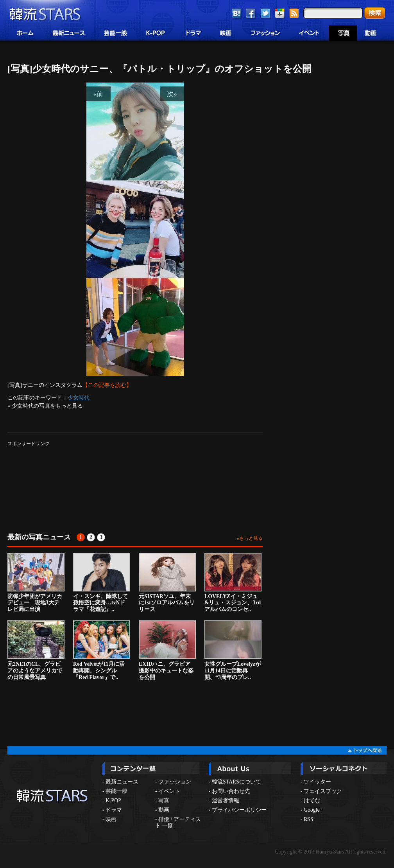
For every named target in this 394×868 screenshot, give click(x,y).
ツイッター (317, 782)
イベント (169, 791)
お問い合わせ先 (231, 791)
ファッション (175, 782)
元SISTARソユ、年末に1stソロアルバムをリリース (167, 583)
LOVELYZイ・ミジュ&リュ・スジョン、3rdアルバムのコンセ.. (233, 583)
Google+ (313, 810)
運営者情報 (226, 801)
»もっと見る (250, 538)
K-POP (113, 801)
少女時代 (79, 397)
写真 (164, 801)
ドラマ (114, 810)
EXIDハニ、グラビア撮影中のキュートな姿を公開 (167, 650)
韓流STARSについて (236, 782)
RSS (309, 819)
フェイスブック (323, 791)
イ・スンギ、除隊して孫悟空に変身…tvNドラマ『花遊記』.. (102, 583)
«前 (98, 94)
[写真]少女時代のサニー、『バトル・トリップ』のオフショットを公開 (159, 69)
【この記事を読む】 (107, 385)
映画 (111, 819)
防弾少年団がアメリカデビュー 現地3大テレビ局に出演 (36, 583)
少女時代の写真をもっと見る (47, 406)
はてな (312, 801)
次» (172, 94)
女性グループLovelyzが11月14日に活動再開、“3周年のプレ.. (233, 650)
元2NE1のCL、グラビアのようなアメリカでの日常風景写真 (36, 650)
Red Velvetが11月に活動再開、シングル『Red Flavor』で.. (102, 650)
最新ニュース (122, 782)
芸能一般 (116, 791)
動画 (164, 810)
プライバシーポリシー (239, 810)
